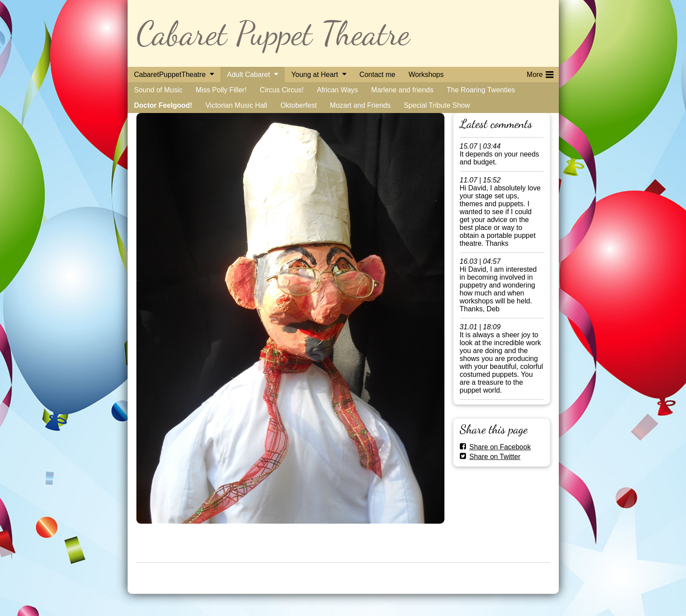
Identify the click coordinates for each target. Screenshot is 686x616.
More (540, 73)
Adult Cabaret (249, 75)
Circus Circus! (282, 90)
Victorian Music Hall (236, 105)
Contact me (378, 75)
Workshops (426, 75)
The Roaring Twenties (481, 90)
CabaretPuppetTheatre (170, 75)
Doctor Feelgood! (163, 105)
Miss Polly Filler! (221, 90)
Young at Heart (315, 75)
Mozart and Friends (360, 105)
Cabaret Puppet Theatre (273, 33)
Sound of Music (158, 90)
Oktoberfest (299, 105)
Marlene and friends (402, 90)
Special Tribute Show (437, 105)
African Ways (337, 90)
